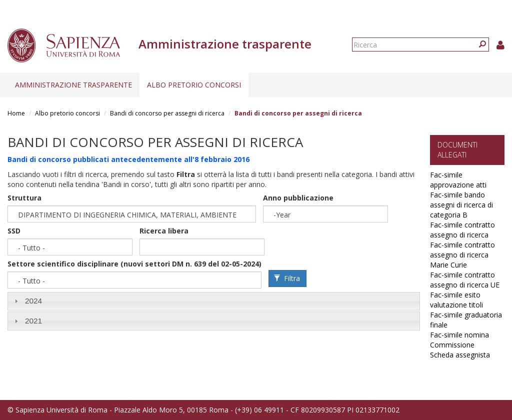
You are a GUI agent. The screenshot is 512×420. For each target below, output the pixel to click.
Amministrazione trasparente (73, 85)
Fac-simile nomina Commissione (459, 340)
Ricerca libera (164, 231)
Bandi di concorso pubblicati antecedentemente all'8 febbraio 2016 (128, 159)
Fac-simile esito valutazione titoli (456, 300)
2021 (33, 321)
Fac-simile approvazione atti (458, 180)
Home (16, 113)
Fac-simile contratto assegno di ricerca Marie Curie (462, 255)
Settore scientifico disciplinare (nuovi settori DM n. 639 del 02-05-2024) (134, 264)
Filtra (287, 278)
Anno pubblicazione (298, 198)
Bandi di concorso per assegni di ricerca (167, 113)
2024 (33, 301)
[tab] (214, 301)
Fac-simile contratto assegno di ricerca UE (465, 280)
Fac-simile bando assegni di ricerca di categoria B (461, 205)
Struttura (24, 198)
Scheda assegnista (460, 355)
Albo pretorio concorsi (194, 85)
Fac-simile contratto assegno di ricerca (462, 230)
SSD (14, 231)
